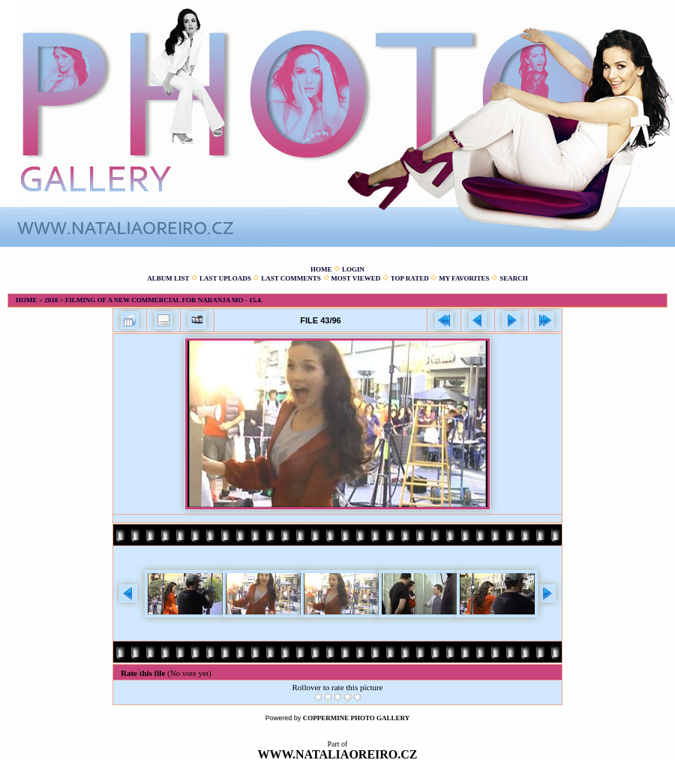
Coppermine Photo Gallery (357, 718)
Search (514, 278)
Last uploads (225, 278)
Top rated (410, 278)
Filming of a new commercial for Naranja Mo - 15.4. (164, 300)
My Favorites (464, 278)
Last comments (291, 278)
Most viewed (355, 278)
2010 (51, 300)
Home (321, 269)
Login (353, 269)
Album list (168, 278)
